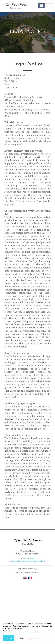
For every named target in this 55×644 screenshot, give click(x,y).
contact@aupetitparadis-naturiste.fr (28, 561)
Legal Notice (23, 568)
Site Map (34, 568)
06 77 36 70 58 (28, 558)
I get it (8, 638)
